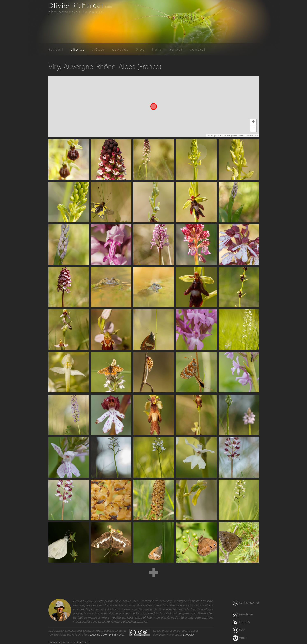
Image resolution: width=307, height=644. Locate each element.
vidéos (98, 49)
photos (78, 49)
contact (198, 49)
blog (140, 49)
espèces (120, 49)
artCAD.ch (85, 642)
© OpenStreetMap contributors (242, 136)
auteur (176, 49)
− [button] (253, 128)
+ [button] (253, 122)
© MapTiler (221, 136)
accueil (56, 49)
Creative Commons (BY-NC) (107, 634)
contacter (189, 634)
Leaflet (210, 136)
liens (157, 49)
